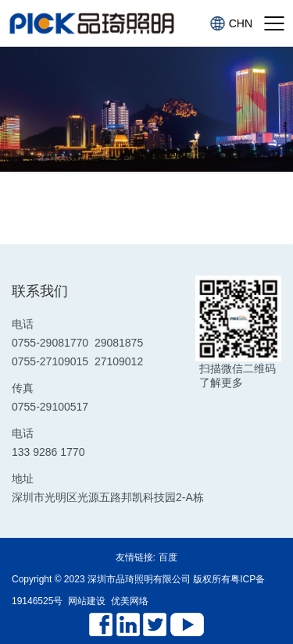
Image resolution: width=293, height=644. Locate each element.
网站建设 (87, 601)
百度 (168, 557)
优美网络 (130, 601)
